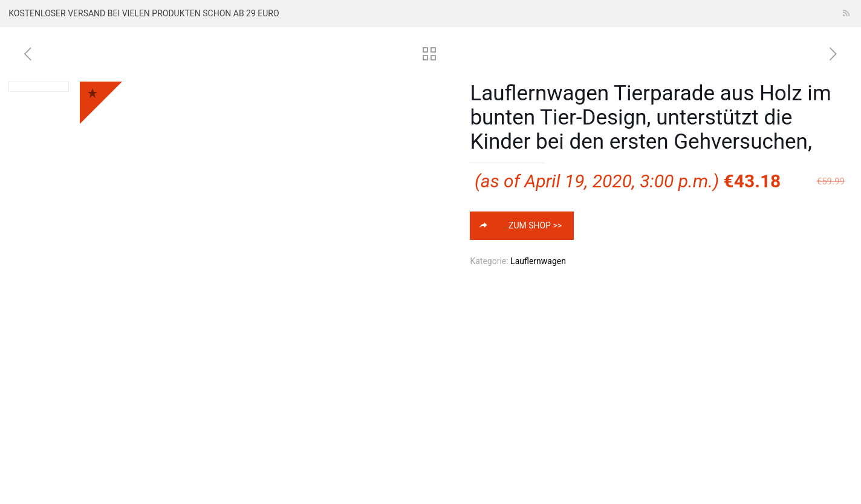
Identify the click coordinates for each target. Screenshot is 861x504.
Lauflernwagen (538, 261)
